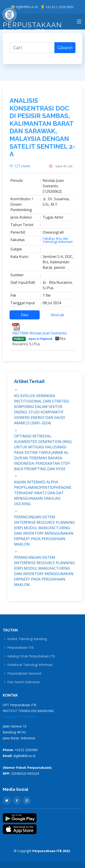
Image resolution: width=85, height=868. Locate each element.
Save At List (61, 168)
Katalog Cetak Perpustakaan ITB (31, 656)
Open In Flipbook (40, 341)
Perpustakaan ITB (20, 648)
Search (65, 50)
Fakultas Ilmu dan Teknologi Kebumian (58, 242)
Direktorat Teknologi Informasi (30, 665)
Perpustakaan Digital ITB (32, 23)
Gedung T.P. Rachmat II (20, 717)
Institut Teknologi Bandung (27, 639)
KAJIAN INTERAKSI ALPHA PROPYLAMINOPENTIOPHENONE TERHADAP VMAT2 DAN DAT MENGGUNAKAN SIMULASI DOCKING (43, 495)
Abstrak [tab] (57, 317)
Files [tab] (25, 317)
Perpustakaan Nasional (24, 673)
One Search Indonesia (23, 682)
